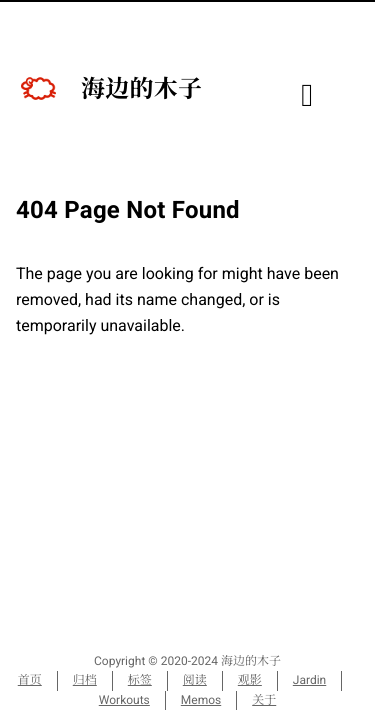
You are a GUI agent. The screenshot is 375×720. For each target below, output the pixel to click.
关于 (264, 700)
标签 (140, 680)
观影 (250, 680)
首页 (30, 680)
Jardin (309, 680)
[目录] (307, 100)
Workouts (124, 700)
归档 (85, 680)
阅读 (195, 680)
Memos (201, 700)
